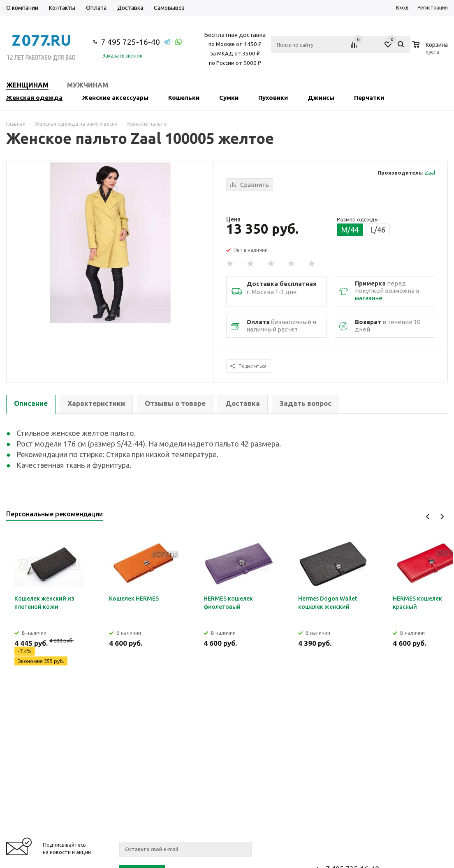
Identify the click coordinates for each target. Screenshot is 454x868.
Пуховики (273, 98)
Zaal (430, 173)
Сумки (229, 98)
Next (442, 517)
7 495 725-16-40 (131, 42)
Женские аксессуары (115, 98)
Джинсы (321, 98)
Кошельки (184, 98)
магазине (369, 298)
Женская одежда (34, 98)
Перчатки (369, 98)
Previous (428, 517)
